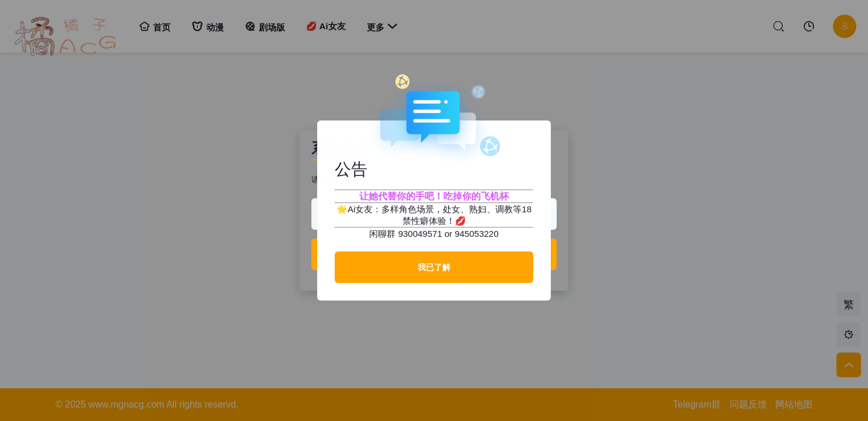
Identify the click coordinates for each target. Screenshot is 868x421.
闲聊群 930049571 (405, 234)
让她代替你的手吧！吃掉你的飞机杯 (434, 196)
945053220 (476, 234)
